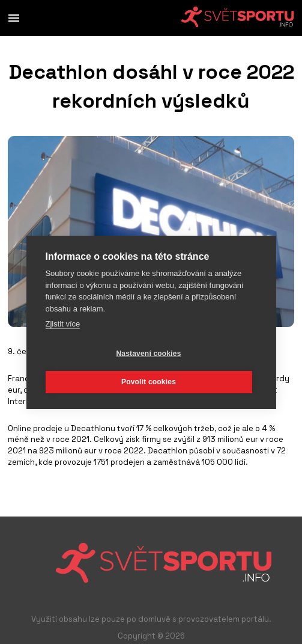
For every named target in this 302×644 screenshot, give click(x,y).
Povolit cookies (149, 382)
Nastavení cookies (148, 354)
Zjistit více (62, 324)
